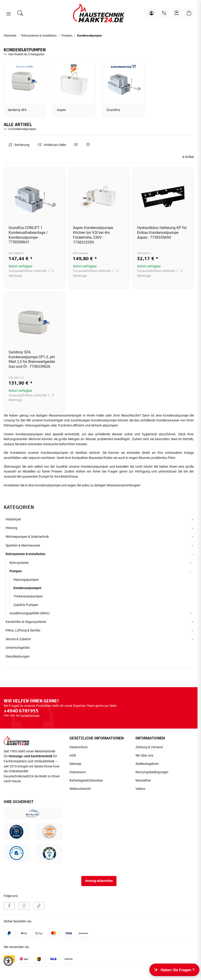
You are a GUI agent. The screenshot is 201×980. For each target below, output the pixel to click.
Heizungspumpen (26, 580)
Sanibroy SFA (17, 110)
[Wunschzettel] (176, 13)
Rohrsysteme (19, 563)
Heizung (11, 528)
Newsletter (143, 781)
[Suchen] (20, 13)
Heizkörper (13, 519)
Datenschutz (79, 747)
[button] (9, 14)
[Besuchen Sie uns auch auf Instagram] (24, 906)
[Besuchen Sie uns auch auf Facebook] (9, 906)
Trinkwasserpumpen (28, 596)
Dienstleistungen (17, 657)
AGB (73, 756)
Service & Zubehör (18, 639)
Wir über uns (144, 756)
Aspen (61, 110)
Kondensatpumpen (27, 588)
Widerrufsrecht (80, 789)
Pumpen (16, 571)
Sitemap (75, 764)
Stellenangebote (147, 764)
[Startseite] (99, 13)
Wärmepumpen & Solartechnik (27, 537)
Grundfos (113, 110)
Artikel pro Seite (55, 145)
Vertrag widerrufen (99, 881)
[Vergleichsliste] (164, 13)
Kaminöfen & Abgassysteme (26, 622)
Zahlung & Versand (149, 747)
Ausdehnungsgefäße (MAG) (30, 613)
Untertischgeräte (18, 648)
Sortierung (22, 145)
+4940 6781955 (21, 711)
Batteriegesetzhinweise (86, 781)
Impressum (78, 772)
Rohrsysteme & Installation (25, 554)
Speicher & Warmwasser (23, 546)
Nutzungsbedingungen (152, 772)
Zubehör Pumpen (26, 605)
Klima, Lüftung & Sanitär (23, 630)
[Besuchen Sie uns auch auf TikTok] (39, 906)
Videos (140, 789)
